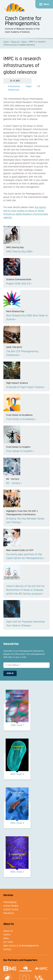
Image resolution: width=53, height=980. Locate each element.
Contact (7, 949)
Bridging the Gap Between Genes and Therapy (25, 521)
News (6, 938)
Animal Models (11, 906)
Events (7, 935)
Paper (29, 86)
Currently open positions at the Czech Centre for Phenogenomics (25, 556)
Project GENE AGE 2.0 (18, 284)
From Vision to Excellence (20, 419)
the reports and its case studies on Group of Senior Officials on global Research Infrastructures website (26, 212)
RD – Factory (13, 483)
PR (39, 86)
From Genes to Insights (19, 451)
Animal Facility (11, 909)
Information (14, 86)
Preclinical (8, 913)
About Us (8, 931)
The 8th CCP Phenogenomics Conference (22, 353)
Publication (14, 90)
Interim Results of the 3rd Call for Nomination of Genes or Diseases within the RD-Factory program (25, 590)
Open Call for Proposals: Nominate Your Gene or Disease (26, 624)
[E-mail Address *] (26, 665)
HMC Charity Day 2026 (19, 252)
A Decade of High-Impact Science (25, 387)
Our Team (8, 942)
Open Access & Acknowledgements (21, 946)
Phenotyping (10, 902)
